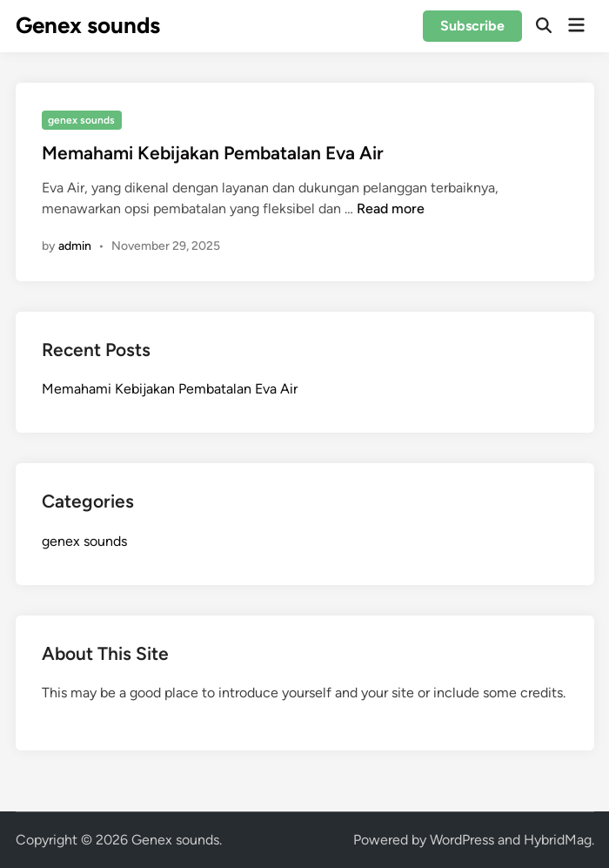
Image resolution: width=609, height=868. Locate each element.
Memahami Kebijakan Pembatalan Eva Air (213, 153)
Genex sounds (88, 25)
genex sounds (81, 120)
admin (75, 246)
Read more (391, 209)
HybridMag (558, 840)
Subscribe (472, 26)
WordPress (462, 840)
